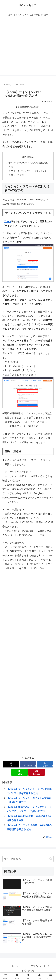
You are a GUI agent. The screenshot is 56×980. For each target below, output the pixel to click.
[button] (51, 859)
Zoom (8, 221)
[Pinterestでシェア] (37, 772)
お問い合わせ (28, 971)
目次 (24, 157)
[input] (28, 859)
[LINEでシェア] (19, 772)
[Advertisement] (28, 47)
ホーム (15, 966)
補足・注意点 (17, 175)
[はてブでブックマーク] (45, 764)
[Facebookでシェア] (28, 764)
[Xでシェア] (11, 764)
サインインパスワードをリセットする (29, 171)
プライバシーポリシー (41, 966)
